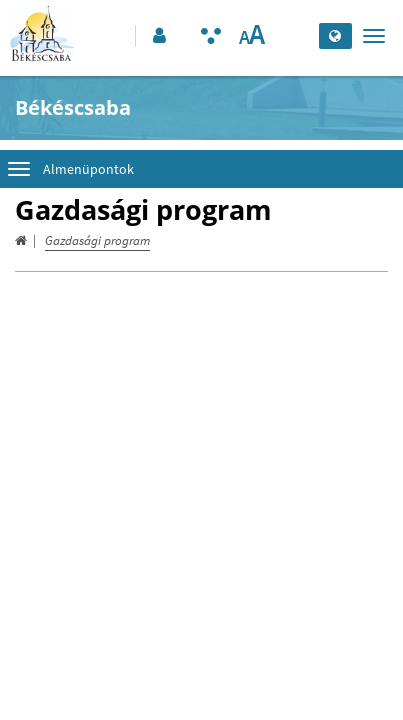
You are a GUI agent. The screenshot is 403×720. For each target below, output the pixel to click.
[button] (158, 36)
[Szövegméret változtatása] (251, 36)
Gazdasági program (97, 240)
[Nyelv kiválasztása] (335, 36)
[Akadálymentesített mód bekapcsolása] (211, 36)
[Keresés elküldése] (298, 36)
